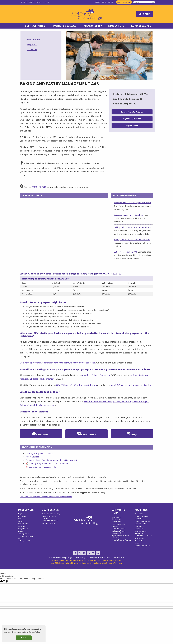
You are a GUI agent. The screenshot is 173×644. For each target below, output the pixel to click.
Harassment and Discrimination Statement (74, 563)
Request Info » (86, 434)
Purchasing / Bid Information (141, 532)
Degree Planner (132, 126)
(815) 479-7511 (39, 187)
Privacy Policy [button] (34, 632)
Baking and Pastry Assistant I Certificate (132, 240)
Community (46, 2)
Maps (20, 514)
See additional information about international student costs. (46, 497)
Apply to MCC (32, 45)
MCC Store (22, 516)
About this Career (34, 39)
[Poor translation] (6, 581)
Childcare (22, 526)
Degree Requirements (132, 119)
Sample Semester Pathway (132, 112)
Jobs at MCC (139, 541)
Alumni (39, 2)
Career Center (23, 524)
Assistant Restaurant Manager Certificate (132, 203)
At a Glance (139, 514)
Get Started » (41, 434)
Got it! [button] (24, 638)
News (137, 543)
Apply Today (145, 14)
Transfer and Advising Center (26, 537)
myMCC (104, 2)
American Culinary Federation (96, 375)
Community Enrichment (50, 521)
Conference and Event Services (120, 525)
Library (21, 531)
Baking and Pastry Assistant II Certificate (132, 227)
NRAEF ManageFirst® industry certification (76, 385)
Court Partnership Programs (121, 540)
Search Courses (124, 2)
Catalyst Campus (141, 26)
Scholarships (32, 50)
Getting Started (35, 26)
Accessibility (139, 538)
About (98, 2)
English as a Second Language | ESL (118, 532)
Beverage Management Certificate (129, 215)
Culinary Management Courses (39, 453)
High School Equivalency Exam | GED (120, 536)
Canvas (21, 521)
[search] (144, 2)
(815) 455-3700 (119, 558)
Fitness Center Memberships (117, 518)
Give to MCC (139, 519)
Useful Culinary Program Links (42, 467)
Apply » (132, 434)
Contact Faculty (141, 524)
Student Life (116, 26)
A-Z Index (111, 2)
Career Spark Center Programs (49, 517)
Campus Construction (143, 546)
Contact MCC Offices (142, 521)
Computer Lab (23, 529)
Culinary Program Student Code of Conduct (48, 463)
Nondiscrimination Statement (103, 563)
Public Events (116, 522)
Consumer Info (140, 526)
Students (24, 2)
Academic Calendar (48, 523)
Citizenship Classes (118, 529)
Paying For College (65, 26)
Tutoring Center (24, 541)
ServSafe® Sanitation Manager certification (131, 385)
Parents (32, 2)
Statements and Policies (144, 536)
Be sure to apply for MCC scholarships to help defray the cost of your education (58, 363)
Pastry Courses (32, 457)
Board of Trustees (141, 516)
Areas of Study (93, 26)
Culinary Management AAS (126, 252)
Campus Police (140, 529)
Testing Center (24, 534)
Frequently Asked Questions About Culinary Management (51, 460)
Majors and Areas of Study (51, 514)
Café (20, 519)
